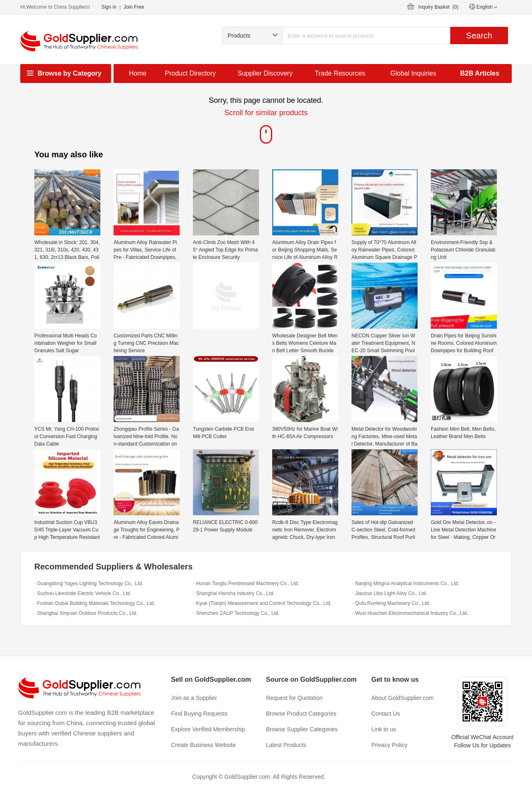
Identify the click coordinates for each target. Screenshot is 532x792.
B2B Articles (480, 73)
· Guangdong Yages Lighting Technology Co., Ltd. (89, 583)
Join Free (134, 7)
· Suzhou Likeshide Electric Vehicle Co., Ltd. (83, 593)
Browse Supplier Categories (302, 729)
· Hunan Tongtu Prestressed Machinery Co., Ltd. (246, 583)
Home (138, 73)
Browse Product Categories (301, 714)
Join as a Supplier (194, 698)
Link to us (384, 729)
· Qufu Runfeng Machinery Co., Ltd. (391, 603)
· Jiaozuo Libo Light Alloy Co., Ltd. (390, 593)
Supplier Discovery (265, 73)
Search (479, 36)
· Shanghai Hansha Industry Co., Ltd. (234, 593)
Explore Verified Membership (208, 729)
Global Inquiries (413, 73)
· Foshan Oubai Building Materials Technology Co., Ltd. (95, 603)
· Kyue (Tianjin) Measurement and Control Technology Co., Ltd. (262, 603)
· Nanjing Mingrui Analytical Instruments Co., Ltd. (406, 583)
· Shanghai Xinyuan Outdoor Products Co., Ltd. (86, 613)
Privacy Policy (389, 745)
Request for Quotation (294, 698)
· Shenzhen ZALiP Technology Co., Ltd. (236, 613)
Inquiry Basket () (438, 7)
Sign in (109, 7)
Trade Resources (340, 73)
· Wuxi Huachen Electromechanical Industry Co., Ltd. (410, 613)
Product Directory (190, 73)
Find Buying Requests (199, 714)
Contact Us (386, 714)
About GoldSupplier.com (403, 698)
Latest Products (286, 745)
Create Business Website (203, 745)
